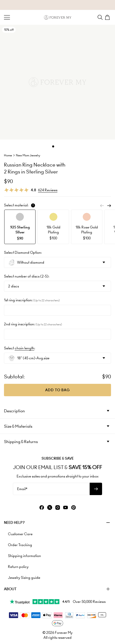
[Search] (100, 17)
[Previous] (102, 206)
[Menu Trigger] (7, 17)
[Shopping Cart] (108, 17)
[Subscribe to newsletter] (96, 489)
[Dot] (53, 146)
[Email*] (51, 489)
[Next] (109, 206)
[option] (20, 227)
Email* (22, 489)
